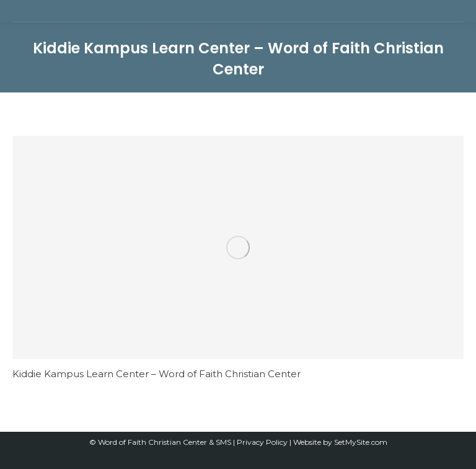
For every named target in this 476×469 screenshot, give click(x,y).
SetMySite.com (361, 442)
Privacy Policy (263, 442)
